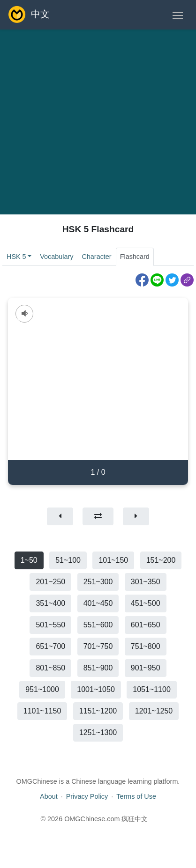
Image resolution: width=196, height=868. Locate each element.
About (49, 796)
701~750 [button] (98, 646)
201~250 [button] (50, 582)
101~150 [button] (113, 560)
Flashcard (135, 257)
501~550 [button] (50, 625)
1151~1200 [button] (98, 711)
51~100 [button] (68, 560)
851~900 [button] (98, 668)
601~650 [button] (146, 625)
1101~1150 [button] (42, 711)
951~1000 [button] (42, 689)
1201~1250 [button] (154, 711)
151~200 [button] (161, 560)
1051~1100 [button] (152, 689)
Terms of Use (136, 796)
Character (96, 257)
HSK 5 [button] (16, 257)
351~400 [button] (50, 603)
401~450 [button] (98, 603)
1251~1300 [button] (98, 732)
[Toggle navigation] (178, 15)
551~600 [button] (98, 625)
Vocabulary (57, 257)
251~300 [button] (98, 582)
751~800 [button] (146, 646)
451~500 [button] (146, 603)
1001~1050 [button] (96, 689)
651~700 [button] (50, 646)
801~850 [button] (50, 668)
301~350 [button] (146, 582)
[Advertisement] (88, 122)
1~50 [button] (29, 560)
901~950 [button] (146, 668)
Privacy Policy (87, 796)
